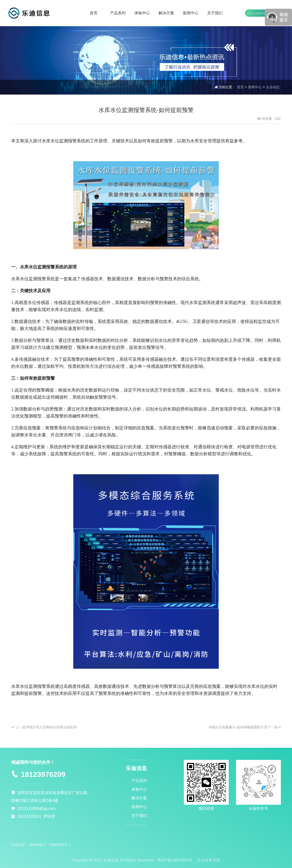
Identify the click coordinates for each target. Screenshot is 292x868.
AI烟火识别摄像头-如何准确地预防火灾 (238, 727)
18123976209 (43, 774)
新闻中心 (255, 87)
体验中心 (139, 789)
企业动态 (273, 87)
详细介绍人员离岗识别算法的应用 (51, 727)
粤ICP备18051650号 (175, 860)
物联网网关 (59, 845)
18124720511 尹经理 (36, 816)
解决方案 (139, 798)
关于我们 (139, 816)
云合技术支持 (209, 860)
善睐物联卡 (38, 845)
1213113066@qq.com (37, 808)
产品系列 (139, 781)
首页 (240, 87)
